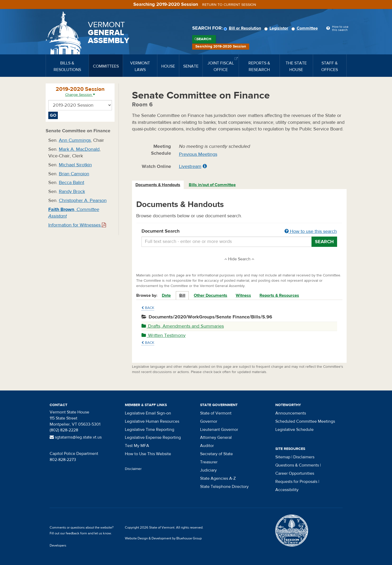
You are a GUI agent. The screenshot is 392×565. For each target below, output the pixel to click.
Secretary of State (216, 454)
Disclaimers (304, 457)
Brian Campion (74, 174)
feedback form (76, 533)
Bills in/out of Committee (212, 185)
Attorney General (216, 437)
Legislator (277, 28)
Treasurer (209, 462)
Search (204, 39)
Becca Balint (72, 183)
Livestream (190, 166)
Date (166, 295)
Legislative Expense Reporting (153, 437)
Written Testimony (164, 335)
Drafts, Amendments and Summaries (183, 326)
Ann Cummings (75, 140)
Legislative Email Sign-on (148, 413)
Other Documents (211, 295)
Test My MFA (137, 446)
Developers (58, 545)
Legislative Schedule (294, 430)
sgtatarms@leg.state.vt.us (76, 437)
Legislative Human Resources (152, 421)
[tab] (158, 185)
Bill (182, 295)
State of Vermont (216, 413)
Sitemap (283, 457)
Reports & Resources (279, 295)
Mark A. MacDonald (79, 149)
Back (148, 308)
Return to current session (229, 5)
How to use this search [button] (311, 231)
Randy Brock (72, 192)
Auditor (207, 446)
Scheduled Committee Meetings (305, 421)
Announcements (291, 413)
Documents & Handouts (158, 185)
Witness (243, 295)
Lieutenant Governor (219, 430)
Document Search (239, 232)
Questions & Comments (297, 465)
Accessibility (287, 490)
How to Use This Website (148, 454)
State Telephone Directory (224, 487)
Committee (305, 28)
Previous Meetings (198, 154)
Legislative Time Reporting (150, 430)
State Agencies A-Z (218, 478)
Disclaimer (133, 469)
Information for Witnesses (77, 225)
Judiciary (208, 470)
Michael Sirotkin (75, 165)
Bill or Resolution (243, 28)
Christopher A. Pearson (83, 201)
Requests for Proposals (296, 482)
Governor (209, 421)
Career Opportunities (295, 473)
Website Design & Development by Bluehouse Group (163, 538)
